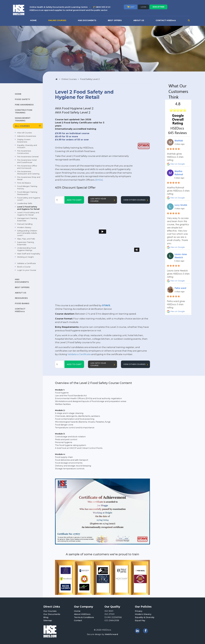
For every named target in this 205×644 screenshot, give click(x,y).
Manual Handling (25, 224)
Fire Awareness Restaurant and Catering (28, 173)
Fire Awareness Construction (24, 152)
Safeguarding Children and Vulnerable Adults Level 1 (27, 233)
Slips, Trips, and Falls (26, 239)
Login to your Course (27, 270)
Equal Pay (140, 620)
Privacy (139, 611)
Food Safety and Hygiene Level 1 (29, 199)
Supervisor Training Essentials (25, 243)
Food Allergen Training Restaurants (27, 193)
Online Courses (69, 79)
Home (77, 611)
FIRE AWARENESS (24, 105)
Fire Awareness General (28, 157)
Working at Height (25, 257)
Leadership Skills (25, 203)
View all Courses (24, 133)
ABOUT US (139, 20)
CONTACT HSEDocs (166, 20)
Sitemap (48, 620)
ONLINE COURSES (57, 20)
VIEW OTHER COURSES (136, 200)
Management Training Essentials (27, 219)
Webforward (111, 634)
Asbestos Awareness (27, 136)
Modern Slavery (24, 227)
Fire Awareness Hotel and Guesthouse (27, 161)
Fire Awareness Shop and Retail (29, 178)
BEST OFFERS (115, 20)
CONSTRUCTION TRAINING (24, 111)
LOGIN (143, 7)
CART (131, 7)
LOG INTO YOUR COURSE (103, 200)
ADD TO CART (74, 200)
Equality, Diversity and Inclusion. (27, 146)
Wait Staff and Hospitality (29, 254)
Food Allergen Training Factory (27, 187)
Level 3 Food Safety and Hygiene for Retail (28, 214)
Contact (78, 620)
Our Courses (50, 611)
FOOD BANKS (22, 303)
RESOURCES (21, 298)
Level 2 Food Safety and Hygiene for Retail (28, 208)
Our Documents (52, 614)
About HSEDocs (82, 614)
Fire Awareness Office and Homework (27, 167)
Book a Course (24, 267)
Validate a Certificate (26, 263)
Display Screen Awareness (24, 141)
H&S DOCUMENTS (87, 20)
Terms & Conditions (84, 617)
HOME (33, 20)
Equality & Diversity (145, 617)
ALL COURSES (22, 126)
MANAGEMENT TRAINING (23, 119)
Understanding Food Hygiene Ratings (26, 249)
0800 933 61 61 (103, 7)
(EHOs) (99, 180)
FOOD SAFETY (22, 99)
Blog (46, 617)
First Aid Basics (24, 183)
